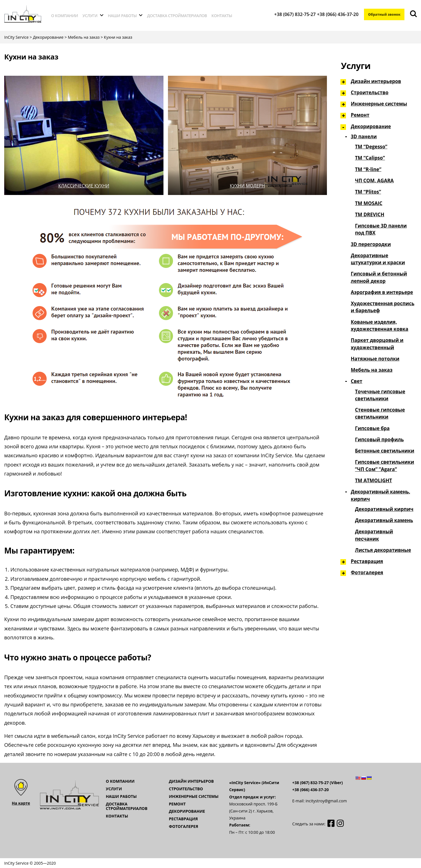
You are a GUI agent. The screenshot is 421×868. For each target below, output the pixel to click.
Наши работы (122, 16)
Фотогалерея (367, 572)
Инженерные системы (379, 104)
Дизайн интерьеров (376, 81)
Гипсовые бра (372, 428)
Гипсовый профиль (379, 439)
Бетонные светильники (385, 451)
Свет (357, 381)
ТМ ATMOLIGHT (374, 480)
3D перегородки (371, 244)
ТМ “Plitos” (368, 192)
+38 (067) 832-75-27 (292, 14)
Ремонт (360, 115)
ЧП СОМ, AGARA (374, 181)
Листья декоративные (383, 550)
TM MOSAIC (369, 203)
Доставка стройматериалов (177, 16)
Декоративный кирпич (384, 509)
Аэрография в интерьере (382, 292)
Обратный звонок (383, 14)
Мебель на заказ (372, 370)
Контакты (222, 16)
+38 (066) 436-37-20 (334, 14)
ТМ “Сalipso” (370, 158)
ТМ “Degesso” (371, 147)
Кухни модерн (247, 186)
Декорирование (371, 126)
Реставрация (367, 561)
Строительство (370, 92)
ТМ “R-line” (368, 169)
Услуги (90, 16)
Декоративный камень (384, 520)
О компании (65, 16)
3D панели (364, 136)
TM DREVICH (370, 214)
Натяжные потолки (375, 359)
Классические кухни (84, 186)
